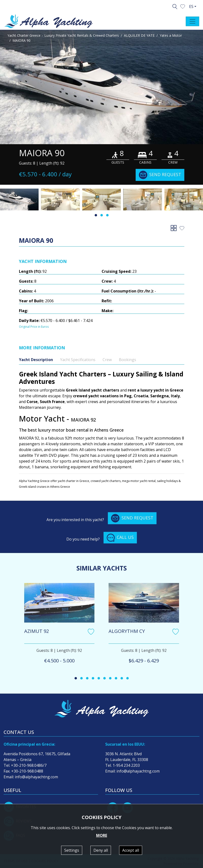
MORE (102, 835)
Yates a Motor (171, 35)
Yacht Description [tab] (36, 360)
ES (191, 6)
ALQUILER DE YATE (139, 35)
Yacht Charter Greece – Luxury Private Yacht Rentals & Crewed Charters (63, 35)
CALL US (120, 538)
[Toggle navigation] (192, 21)
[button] (183, 6)
